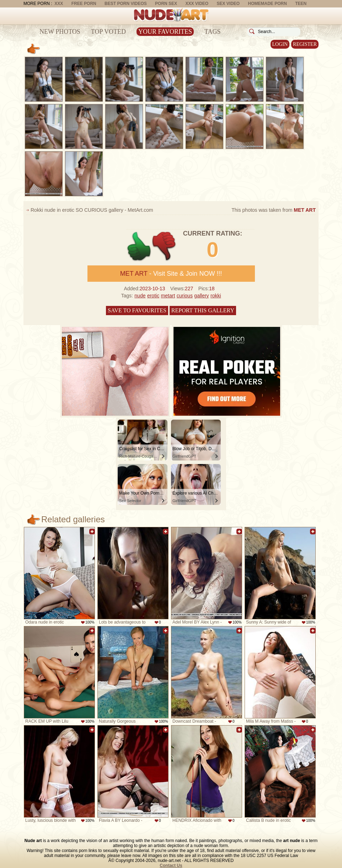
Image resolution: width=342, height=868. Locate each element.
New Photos (60, 32)
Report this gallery (203, 310)
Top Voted (108, 32)
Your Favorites (165, 32)
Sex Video (228, 4)
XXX (59, 4)
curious (185, 296)
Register (305, 44)
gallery (201, 296)
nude (140, 296)
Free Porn (84, 4)
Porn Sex (166, 4)
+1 (139, 246)
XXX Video (197, 4)
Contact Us (171, 866)
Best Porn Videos (126, 4)
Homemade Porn (268, 4)
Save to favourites (137, 310)
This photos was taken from (274, 210)
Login (280, 44)
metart (168, 296)
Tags (213, 32)
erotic (153, 296)
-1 (164, 246)
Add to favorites (92, 532)
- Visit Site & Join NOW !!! (171, 274)
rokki (216, 296)
